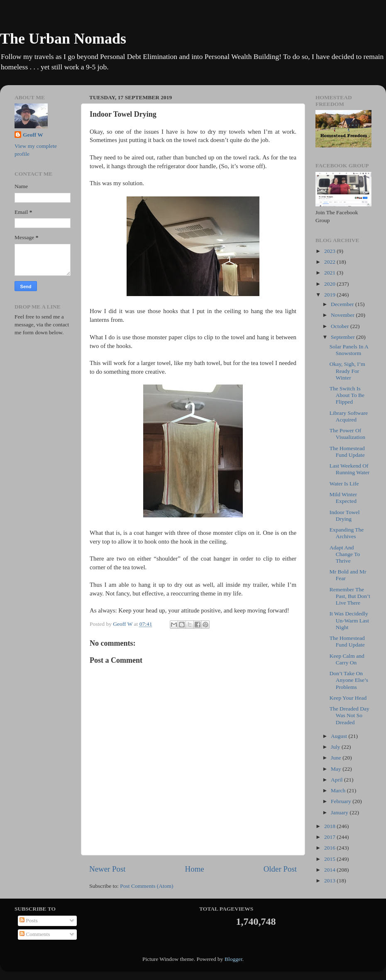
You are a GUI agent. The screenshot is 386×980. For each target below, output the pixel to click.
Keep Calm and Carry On (347, 659)
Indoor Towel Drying (345, 516)
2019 (330, 295)
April (337, 780)
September (343, 337)
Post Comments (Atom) (147, 886)
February (342, 801)
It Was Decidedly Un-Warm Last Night (349, 620)
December (343, 304)
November (343, 315)
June (337, 758)
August (340, 736)
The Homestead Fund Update (347, 452)
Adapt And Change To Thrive (345, 554)
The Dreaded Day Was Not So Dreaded (349, 715)
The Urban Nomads (63, 39)
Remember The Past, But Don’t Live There (350, 596)
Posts (29, 920)
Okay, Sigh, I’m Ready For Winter (347, 371)
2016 (330, 848)
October (341, 326)
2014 (330, 870)
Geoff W (33, 135)
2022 (330, 262)
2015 (330, 859)
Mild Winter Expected (343, 498)
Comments (35, 934)
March (339, 790)
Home (195, 869)
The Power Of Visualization (347, 434)
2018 (330, 826)
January (340, 812)
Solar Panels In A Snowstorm (349, 350)
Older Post (280, 869)
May (337, 769)
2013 (330, 881)
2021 (330, 273)
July (336, 747)
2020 (330, 284)
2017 (330, 837)
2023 (330, 251)
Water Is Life (344, 484)
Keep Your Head (348, 698)
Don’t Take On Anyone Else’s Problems (349, 680)
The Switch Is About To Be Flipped (347, 395)
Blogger (233, 959)
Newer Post (107, 869)
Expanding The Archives (347, 533)
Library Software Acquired (349, 416)
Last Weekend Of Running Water (350, 469)
